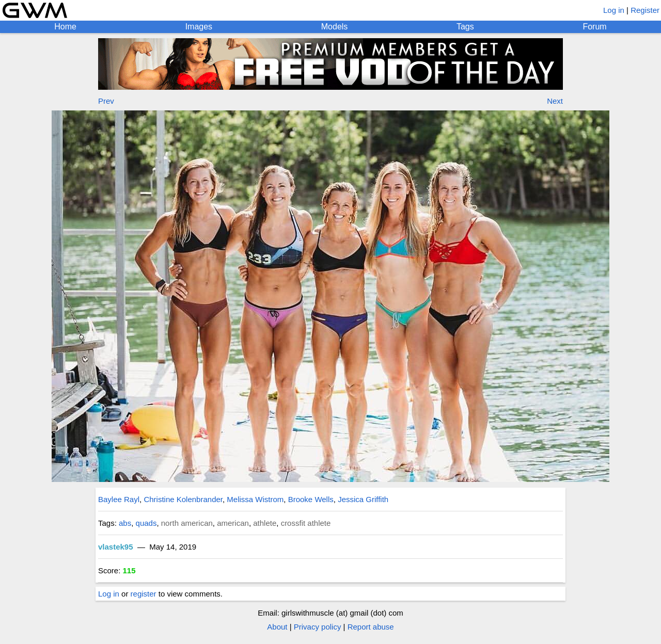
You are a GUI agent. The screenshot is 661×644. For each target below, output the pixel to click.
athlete (265, 523)
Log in (614, 10)
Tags (465, 27)
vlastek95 (116, 547)
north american (187, 523)
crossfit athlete (306, 523)
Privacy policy (318, 627)
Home (65, 27)
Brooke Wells (311, 499)
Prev (106, 101)
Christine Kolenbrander (183, 499)
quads (146, 523)
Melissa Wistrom (255, 499)
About (277, 627)
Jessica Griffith (363, 499)
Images (199, 27)
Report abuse (371, 627)
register (144, 594)
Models (335, 27)
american (233, 523)
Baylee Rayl (119, 499)
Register (645, 10)
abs (125, 523)
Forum (594, 27)
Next (555, 101)
